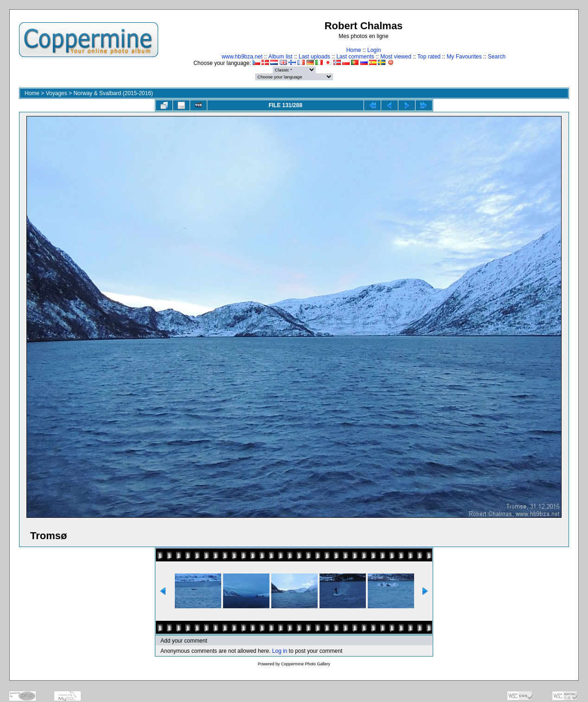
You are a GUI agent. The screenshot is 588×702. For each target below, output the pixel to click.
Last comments (355, 57)
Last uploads (314, 57)
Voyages (57, 93)
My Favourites (464, 57)
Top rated (429, 57)
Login (374, 50)
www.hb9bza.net (242, 57)
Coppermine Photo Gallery (306, 664)
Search (497, 57)
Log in (280, 651)
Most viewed (396, 57)
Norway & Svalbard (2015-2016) (113, 93)
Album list (281, 57)
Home (354, 50)
